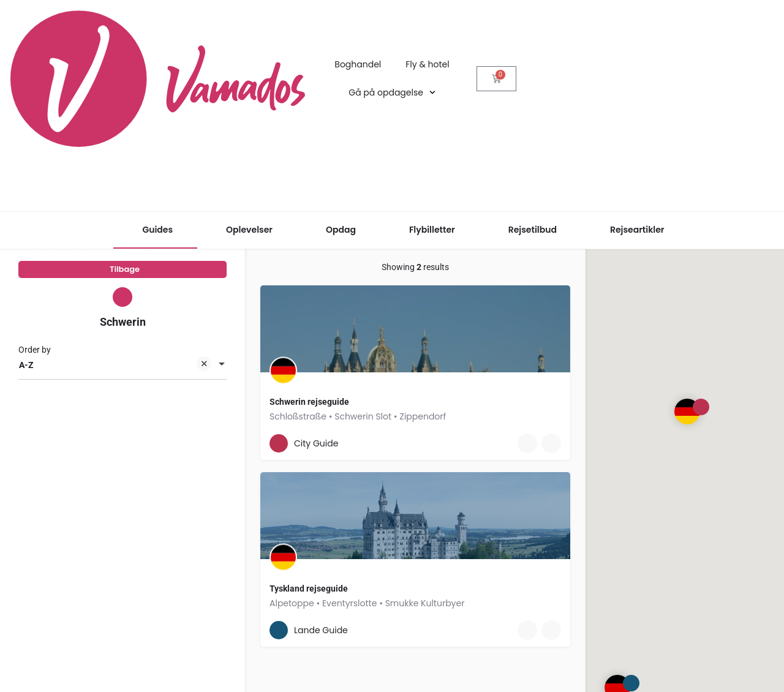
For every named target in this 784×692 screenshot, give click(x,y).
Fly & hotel (427, 64)
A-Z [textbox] (115, 376)
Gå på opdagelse (392, 92)
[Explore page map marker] (687, 412)
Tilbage (125, 273)
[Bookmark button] (486, 443)
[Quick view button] (462, 443)
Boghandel (358, 64)
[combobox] (123, 375)
